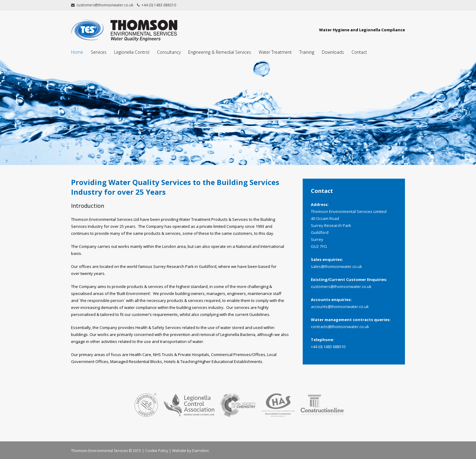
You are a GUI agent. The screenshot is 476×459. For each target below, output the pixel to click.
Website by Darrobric (191, 451)
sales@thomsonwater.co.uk (337, 266)
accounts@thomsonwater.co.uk (340, 307)
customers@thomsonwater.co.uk (341, 286)
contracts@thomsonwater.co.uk (340, 327)
